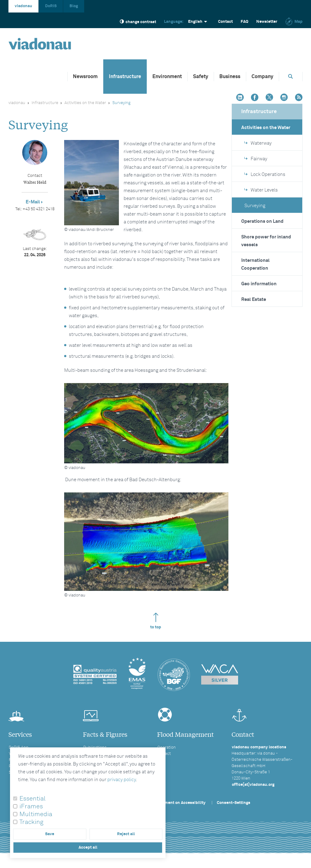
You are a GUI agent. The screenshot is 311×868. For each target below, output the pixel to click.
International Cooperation (255, 264)
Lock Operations (265, 175)
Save (50, 834)
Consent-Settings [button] (234, 803)
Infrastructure (125, 77)
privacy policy (122, 780)
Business (230, 77)
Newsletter (267, 22)
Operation (167, 748)
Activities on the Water (85, 103)
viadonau (23, 6)
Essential (33, 799)
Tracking (31, 822)
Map (294, 22)
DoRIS (51, 6)
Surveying (255, 206)
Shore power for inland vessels (266, 241)
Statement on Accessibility (180, 803)
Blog (74, 6)
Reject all (126, 834)
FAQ (245, 22)
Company (262, 77)
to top (156, 621)
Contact (225, 22)
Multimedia (36, 814)
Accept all (88, 848)
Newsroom (85, 77)
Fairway (256, 159)
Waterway (258, 143)
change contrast (138, 22)
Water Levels (261, 190)
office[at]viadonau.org (253, 785)
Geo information (259, 284)
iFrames (31, 806)
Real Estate (254, 299)
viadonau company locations (259, 747)
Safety (201, 77)
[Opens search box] (291, 76)
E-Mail (33, 202)
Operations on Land (262, 221)
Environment (167, 77)
